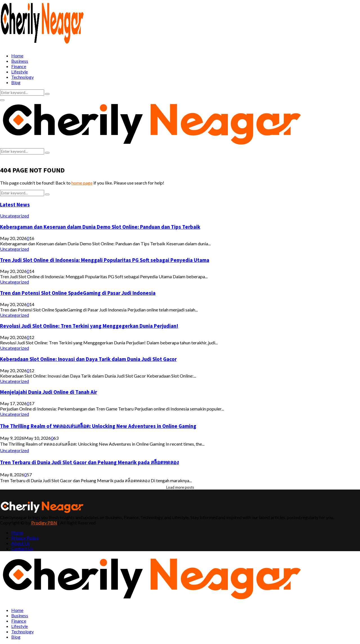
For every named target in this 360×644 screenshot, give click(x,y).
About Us (21, 543)
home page (82, 183)
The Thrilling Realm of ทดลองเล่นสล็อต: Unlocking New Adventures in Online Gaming (98, 426)
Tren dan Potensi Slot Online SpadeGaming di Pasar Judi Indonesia (78, 293)
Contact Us (22, 548)
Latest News (15, 205)
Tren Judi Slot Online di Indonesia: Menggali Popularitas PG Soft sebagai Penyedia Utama (105, 260)
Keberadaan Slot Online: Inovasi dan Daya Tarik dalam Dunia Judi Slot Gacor (88, 359)
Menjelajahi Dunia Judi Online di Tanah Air (49, 392)
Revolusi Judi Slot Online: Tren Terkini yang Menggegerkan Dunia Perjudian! (89, 326)
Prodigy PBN (44, 523)
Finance (19, 66)
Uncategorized (14, 216)
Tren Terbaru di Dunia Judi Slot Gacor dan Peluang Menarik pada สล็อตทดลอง (89, 462)
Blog (16, 82)
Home (17, 56)
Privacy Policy (25, 538)
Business (20, 61)
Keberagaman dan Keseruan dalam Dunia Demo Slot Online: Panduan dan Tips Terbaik (100, 227)
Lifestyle (20, 72)
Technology (22, 77)
